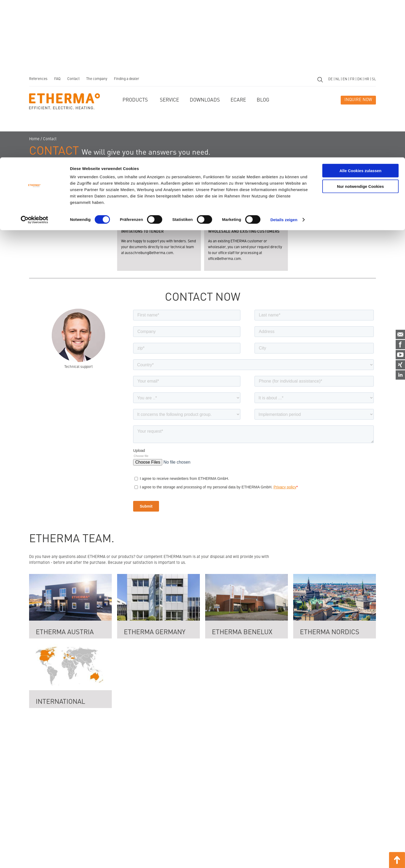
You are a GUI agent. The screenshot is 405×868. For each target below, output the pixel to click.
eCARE (238, 100)
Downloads (205, 100)
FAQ (57, 79)
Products (135, 100)
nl (338, 79)
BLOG (263, 100)
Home (34, 139)
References (38, 79)
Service (169, 100)
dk (360, 79)
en (345, 79)
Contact (73, 79)
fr (352, 79)
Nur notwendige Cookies (360, 29)
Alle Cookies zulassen (360, 13)
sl (374, 79)
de (330, 79)
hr (367, 79)
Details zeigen (284, 62)
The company (97, 79)
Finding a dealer (127, 79)
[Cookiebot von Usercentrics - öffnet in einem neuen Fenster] (35, 62)
